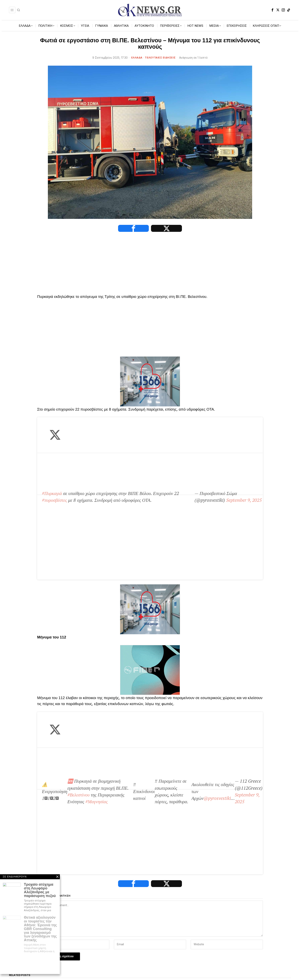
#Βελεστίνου (170, 588)
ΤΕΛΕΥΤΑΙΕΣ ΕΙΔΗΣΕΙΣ (160, 58)
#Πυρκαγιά (52, 422)
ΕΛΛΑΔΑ (137, 58)
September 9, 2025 (135, 439)
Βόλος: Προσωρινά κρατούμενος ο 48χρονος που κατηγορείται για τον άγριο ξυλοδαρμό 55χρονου (41, 805)
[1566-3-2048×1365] (150, 383)
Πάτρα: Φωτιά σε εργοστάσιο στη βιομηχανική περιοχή (183, 803)
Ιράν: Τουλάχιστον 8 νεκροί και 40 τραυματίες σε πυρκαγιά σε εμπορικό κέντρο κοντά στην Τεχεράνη (256, 807)
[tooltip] (272, 10)
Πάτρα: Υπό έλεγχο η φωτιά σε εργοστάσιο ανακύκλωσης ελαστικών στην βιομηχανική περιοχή (109, 807)
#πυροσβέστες (193, 422)
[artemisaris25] (41, 907)
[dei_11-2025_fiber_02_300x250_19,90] (150, 533)
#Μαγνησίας (247, 588)
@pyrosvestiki (120, 618)
